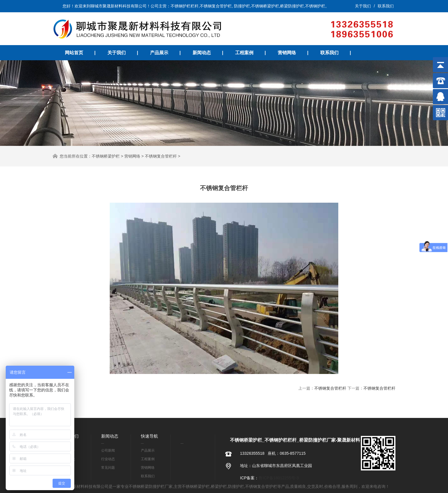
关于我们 (363, 6)
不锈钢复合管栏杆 (161, 156)
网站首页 (74, 53)
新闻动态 (202, 53)
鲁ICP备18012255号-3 (279, 478)
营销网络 (287, 53)
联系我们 (386, 6)
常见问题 (108, 468)
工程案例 (244, 53)
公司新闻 (108, 450)
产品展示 (159, 53)
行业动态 (108, 459)
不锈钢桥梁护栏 (106, 156)
